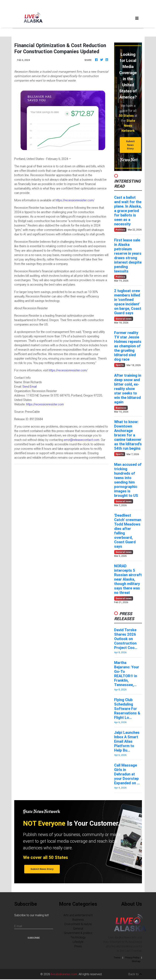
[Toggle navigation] (137, 18)
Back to (135, 974)
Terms (117, 958)
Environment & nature (78, 924)
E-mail (18, 926)
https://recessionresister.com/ (75, 200)
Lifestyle (78, 942)
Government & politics (78, 933)
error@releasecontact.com (82, 440)
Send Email (30, 386)
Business (78, 920)
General (78, 928)
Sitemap (136, 961)
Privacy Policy (132, 958)
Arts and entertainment (78, 915)
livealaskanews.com (64, 974)
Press (78, 946)
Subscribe (34, 938)
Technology (78, 937)
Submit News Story (130, 145)
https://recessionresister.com (45, 404)
